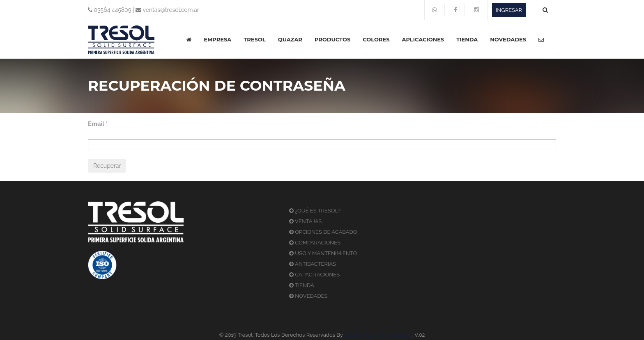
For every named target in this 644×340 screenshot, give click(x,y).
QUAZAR (290, 39)
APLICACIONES (423, 39)
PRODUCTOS (332, 39)
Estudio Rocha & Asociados (378, 335)
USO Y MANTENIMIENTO (323, 253)
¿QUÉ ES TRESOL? (315, 211)
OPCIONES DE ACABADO (323, 232)
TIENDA (467, 39)
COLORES (376, 39)
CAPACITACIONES (314, 275)
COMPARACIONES (315, 243)
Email (98, 124)
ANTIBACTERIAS (313, 264)
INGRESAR (509, 10)
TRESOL (254, 39)
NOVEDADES (508, 39)
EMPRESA (217, 39)
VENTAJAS (305, 221)
